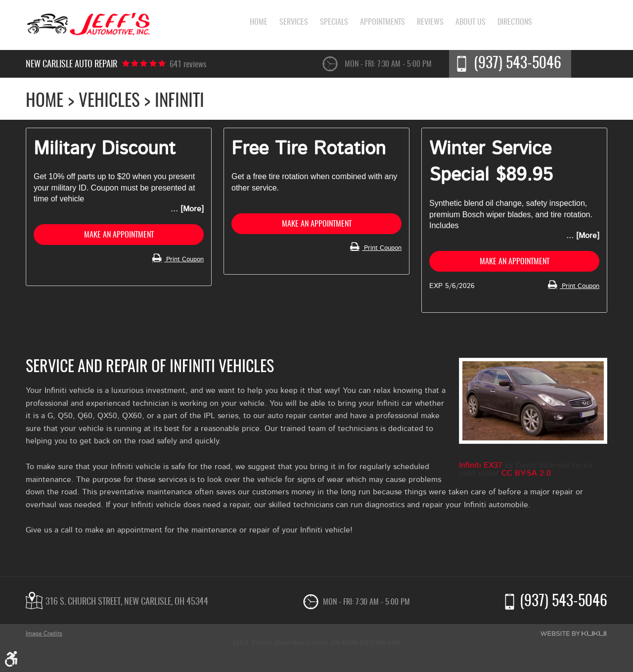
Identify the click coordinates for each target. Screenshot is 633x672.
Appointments (383, 24)
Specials (331, 24)
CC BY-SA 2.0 (526, 477)
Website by (573, 633)
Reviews (433, 24)
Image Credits (44, 633)
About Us (476, 24)
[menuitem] (250, 24)
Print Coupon (181, 262)
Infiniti (180, 102)
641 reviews (190, 65)
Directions (524, 24)
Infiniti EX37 (481, 469)
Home (250, 24)
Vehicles (109, 102)
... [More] (187, 209)
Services (288, 24)
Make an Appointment (119, 237)
